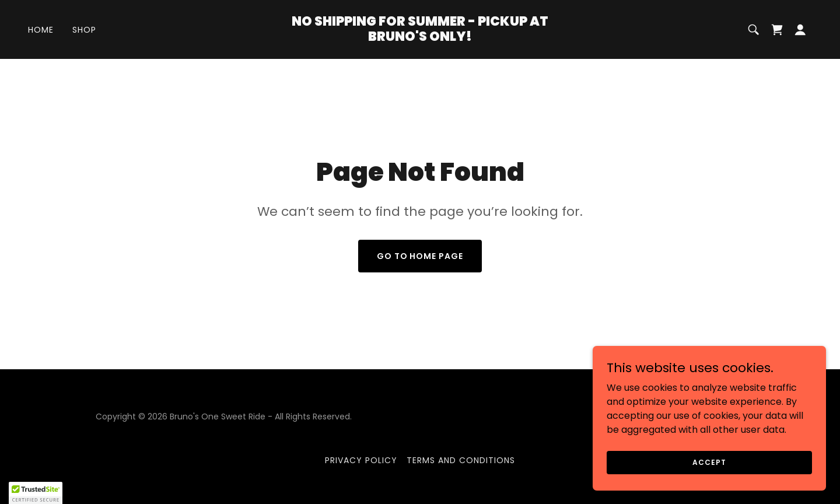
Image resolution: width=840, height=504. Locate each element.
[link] (420, 38)
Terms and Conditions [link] (461, 460)
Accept (709, 462)
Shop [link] (84, 30)
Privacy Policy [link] (361, 460)
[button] (800, 30)
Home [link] (41, 30)
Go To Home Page (420, 256)
